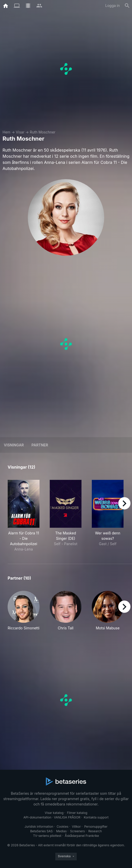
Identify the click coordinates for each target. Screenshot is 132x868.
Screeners (77, 831)
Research (95, 831)
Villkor (76, 827)
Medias (61, 831)
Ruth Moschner (43, 132)
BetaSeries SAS (42, 831)
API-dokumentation (37, 817)
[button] (24, 611)
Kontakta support (96, 817)
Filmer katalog (77, 813)
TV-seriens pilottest (47, 836)
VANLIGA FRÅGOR (67, 817)
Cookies (62, 827)
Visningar (14, 445)
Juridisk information (39, 827)
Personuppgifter (96, 827)
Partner (40, 445)
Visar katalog (54, 813)
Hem (6, 132)
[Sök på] (127, 6)
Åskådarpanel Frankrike (82, 836)
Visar (20, 132)
